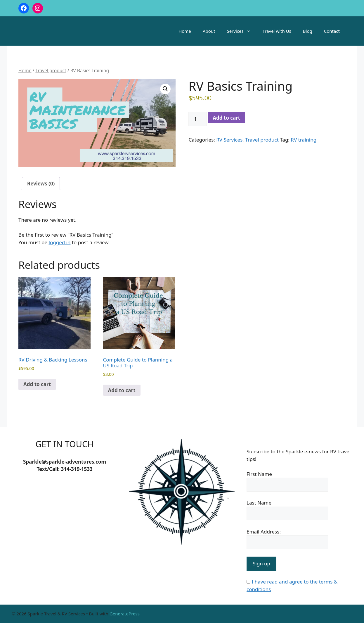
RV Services (229, 140)
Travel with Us (277, 31)
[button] (165, 89)
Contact (332, 31)
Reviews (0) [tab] (41, 184)
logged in (60, 242)
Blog (308, 31)
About (209, 31)
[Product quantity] (197, 119)
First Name (259, 474)
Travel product (51, 70)
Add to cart (226, 118)
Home (185, 31)
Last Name (259, 503)
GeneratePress (125, 614)
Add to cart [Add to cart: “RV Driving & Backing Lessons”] (37, 384)
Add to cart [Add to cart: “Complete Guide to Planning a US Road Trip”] (122, 390)
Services (242, 31)
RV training (304, 140)
